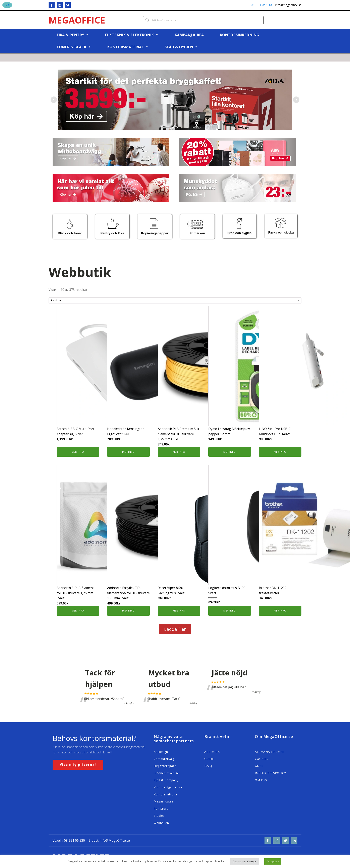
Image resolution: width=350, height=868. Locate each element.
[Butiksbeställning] (175, 301)
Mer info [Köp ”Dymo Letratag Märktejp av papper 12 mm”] (230, 452)
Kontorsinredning (239, 35)
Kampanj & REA (189, 35)
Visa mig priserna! (78, 764)
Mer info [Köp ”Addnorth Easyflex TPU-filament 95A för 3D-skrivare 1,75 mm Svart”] (128, 611)
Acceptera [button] (273, 861)
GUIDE (209, 759)
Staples (159, 816)
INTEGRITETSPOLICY (270, 773)
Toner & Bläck (74, 47)
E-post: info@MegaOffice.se (109, 840)
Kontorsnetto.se (166, 794)
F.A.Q (208, 766)
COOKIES (262, 759)
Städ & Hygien (181, 47)
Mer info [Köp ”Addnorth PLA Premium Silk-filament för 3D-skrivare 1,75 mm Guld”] (179, 452)
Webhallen (161, 823)
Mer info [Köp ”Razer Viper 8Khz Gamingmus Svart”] (179, 611)
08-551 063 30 (261, 5)
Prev (54, 100)
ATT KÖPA (212, 752)
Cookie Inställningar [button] (245, 861)
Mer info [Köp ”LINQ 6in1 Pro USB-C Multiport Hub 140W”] (280, 452)
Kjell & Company (166, 780)
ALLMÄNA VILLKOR (269, 752)
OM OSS (261, 780)
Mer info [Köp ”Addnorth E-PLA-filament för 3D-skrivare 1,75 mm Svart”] (78, 611)
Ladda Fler (175, 629)
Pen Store (161, 809)
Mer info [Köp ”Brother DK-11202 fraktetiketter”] (280, 611)
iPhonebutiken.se (166, 773)
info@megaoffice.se (288, 5)
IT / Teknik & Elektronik (132, 35)
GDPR (259, 766)
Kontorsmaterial (128, 47)
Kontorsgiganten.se (168, 787)
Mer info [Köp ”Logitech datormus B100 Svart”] (230, 611)
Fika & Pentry (73, 35)
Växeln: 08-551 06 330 (69, 840)
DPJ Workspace (165, 766)
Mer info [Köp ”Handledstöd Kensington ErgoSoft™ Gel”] (128, 452)
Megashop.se (164, 801)
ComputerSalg (164, 759)
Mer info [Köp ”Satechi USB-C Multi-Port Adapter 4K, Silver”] (78, 452)
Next (296, 100)
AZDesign (161, 752)
